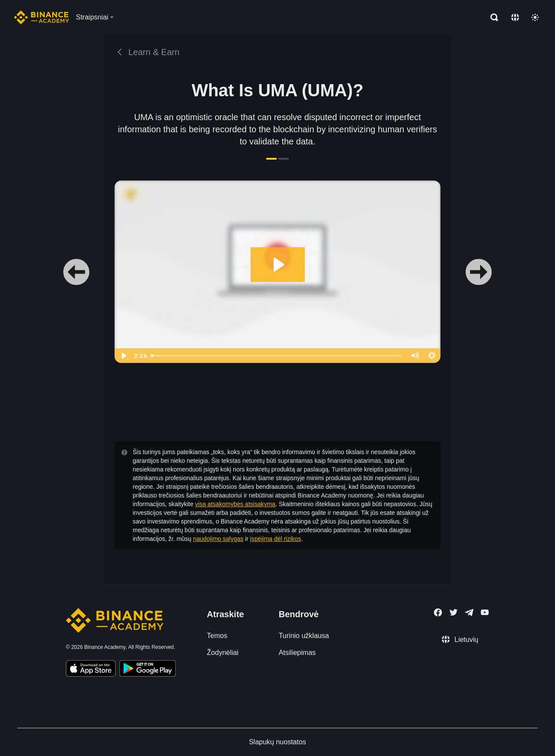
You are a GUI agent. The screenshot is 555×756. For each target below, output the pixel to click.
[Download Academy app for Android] (147, 670)
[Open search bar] (492, 17)
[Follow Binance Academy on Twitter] (454, 612)
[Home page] (41, 17)
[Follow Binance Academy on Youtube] (485, 612)
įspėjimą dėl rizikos (276, 539)
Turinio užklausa (304, 636)
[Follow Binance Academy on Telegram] (469, 612)
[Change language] (515, 17)
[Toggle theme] (535, 17)
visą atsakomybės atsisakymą (235, 504)
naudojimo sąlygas (218, 539)
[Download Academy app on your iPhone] (91, 670)
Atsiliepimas (297, 653)
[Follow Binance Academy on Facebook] (438, 612)
